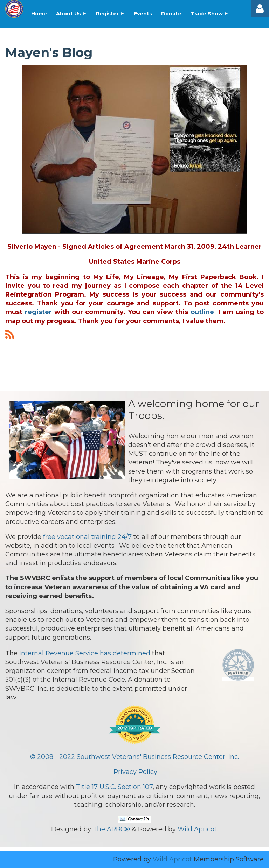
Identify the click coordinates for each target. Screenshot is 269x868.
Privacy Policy (135, 772)
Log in (260, 9)
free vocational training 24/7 (87, 537)
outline (202, 312)
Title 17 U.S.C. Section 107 (114, 787)
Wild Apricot (172, 859)
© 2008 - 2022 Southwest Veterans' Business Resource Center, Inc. (134, 757)
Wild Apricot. (198, 829)
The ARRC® (111, 829)
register (38, 312)
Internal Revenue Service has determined (85, 653)
